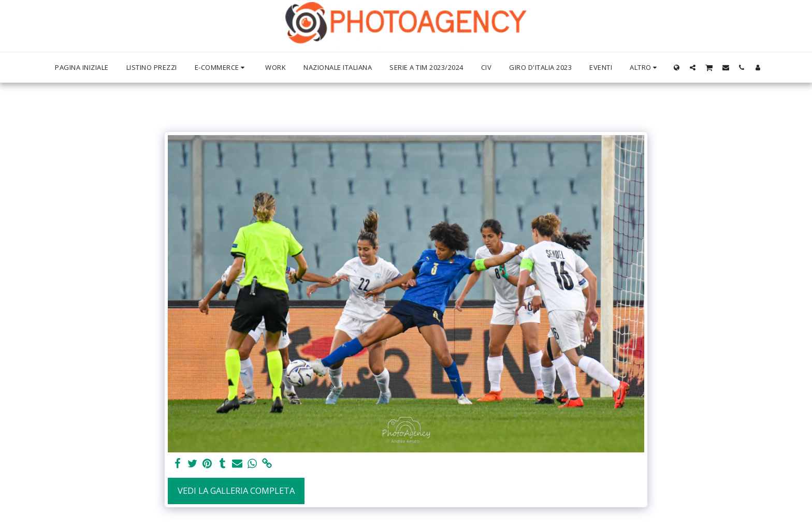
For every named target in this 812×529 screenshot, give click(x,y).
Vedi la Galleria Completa (236, 490)
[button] (693, 67)
